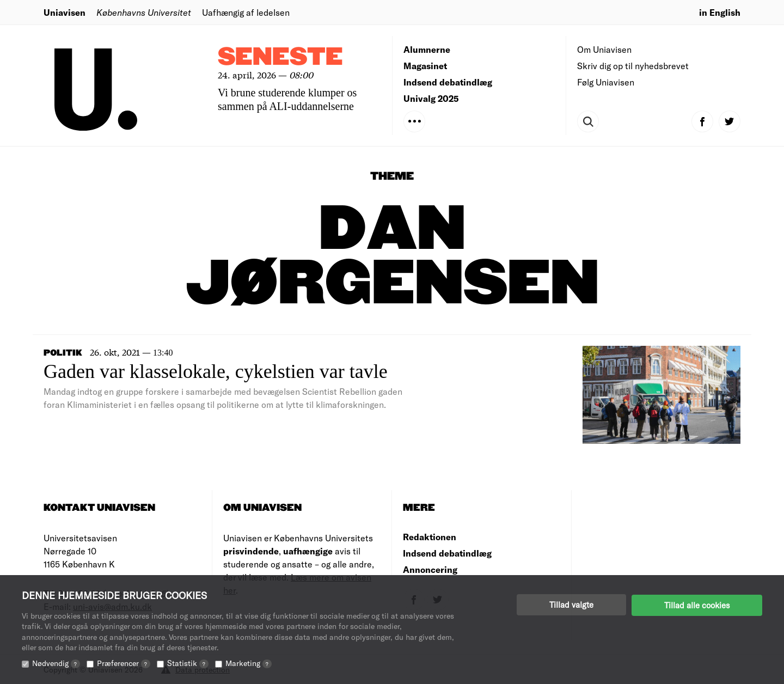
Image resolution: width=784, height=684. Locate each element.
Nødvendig (56, 663)
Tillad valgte (571, 604)
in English (720, 12)
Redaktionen (430, 537)
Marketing (249, 663)
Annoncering (430, 569)
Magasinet (425, 66)
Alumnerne (427, 49)
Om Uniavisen (604, 49)
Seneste (280, 57)
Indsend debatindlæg (448, 82)
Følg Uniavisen (606, 82)
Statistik (188, 663)
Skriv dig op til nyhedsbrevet (633, 66)
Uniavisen (65, 12)
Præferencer (124, 663)
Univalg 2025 (431, 98)
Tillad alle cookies (697, 604)
